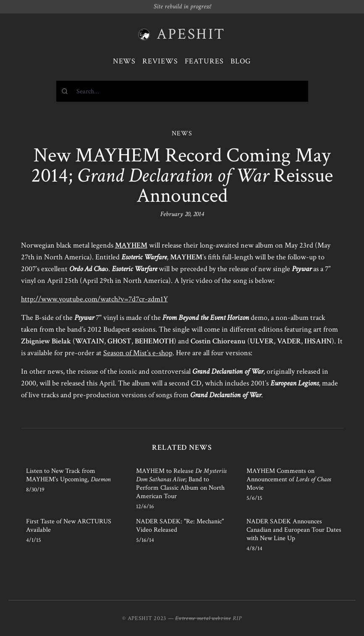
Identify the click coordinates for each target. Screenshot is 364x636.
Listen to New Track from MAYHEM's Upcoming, (68, 475)
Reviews (160, 61)
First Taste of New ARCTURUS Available (69, 526)
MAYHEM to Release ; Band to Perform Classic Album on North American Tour (181, 484)
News (124, 61)
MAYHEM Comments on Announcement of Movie (289, 479)
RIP (237, 618)
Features (204, 61)
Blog (241, 61)
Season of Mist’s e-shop (138, 353)
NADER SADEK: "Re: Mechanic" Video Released (180, 526)
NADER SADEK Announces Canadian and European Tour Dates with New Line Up (294, 530)
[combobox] (182, 91)
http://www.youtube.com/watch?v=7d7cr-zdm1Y (94, 299)
